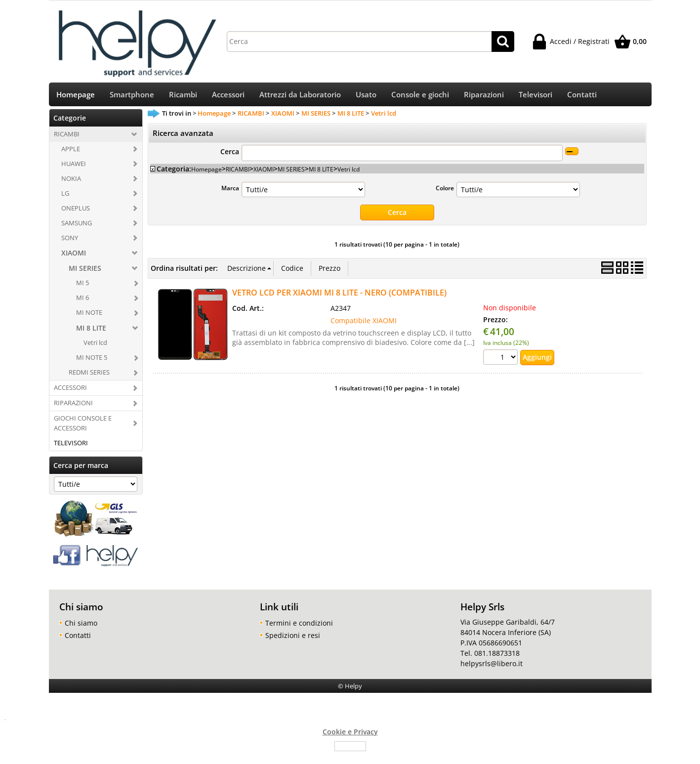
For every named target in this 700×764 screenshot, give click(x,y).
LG (65, 196)
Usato (366, 97)
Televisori (535, 97)
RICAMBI (67, 137)
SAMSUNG (77, 226)
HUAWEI (74, 167)
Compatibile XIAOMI (364, 323)
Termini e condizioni (299, 626)
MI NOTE (89, 316)
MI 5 (82, 286)
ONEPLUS (76, 211)
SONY (70, 241)
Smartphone (132, 97)
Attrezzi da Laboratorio (300, 97)
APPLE (71, 152)
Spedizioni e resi (293, 638)
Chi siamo (81, 626)
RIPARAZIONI (73, 406)
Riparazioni (484, 97)
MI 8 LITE (91, 331)
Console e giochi (420, 97)
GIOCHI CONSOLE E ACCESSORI (83, 426)
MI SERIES (85, 272)
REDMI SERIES (89, 376)
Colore (445, 191)
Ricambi (183, 97)
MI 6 (82, 301)
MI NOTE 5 (92, 361)
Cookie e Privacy (350, 735)
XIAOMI (74, 256)
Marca (230, 191)
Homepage (76, 97)
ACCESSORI (70, 391)
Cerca (230, 155)
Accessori (228, 97)
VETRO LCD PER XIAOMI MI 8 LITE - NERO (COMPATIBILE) (339, 296)
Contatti (582, 97)
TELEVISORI (71, 446)
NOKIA (71, 181)
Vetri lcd (95, 346)
